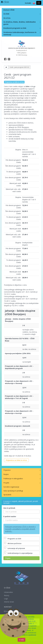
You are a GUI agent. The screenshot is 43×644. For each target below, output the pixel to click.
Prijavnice (7, 470)
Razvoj (7, 595)
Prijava (8, 558)
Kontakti (28, 3)
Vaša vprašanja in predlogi (13, 491)
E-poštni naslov (10, 516)
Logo (6, 599)
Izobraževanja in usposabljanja (19, 553)
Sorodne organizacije (11, 487)
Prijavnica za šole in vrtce (16, 460)
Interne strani (9, 602)
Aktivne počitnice (13, 543)
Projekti (6, 483)
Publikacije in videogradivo (13, 479)
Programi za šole (13, 539)
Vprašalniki (7, 495)
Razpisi (6, 474)
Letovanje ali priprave (15, 548)
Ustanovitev (8, 592)
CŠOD (5, 2)
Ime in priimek (9, 508)
